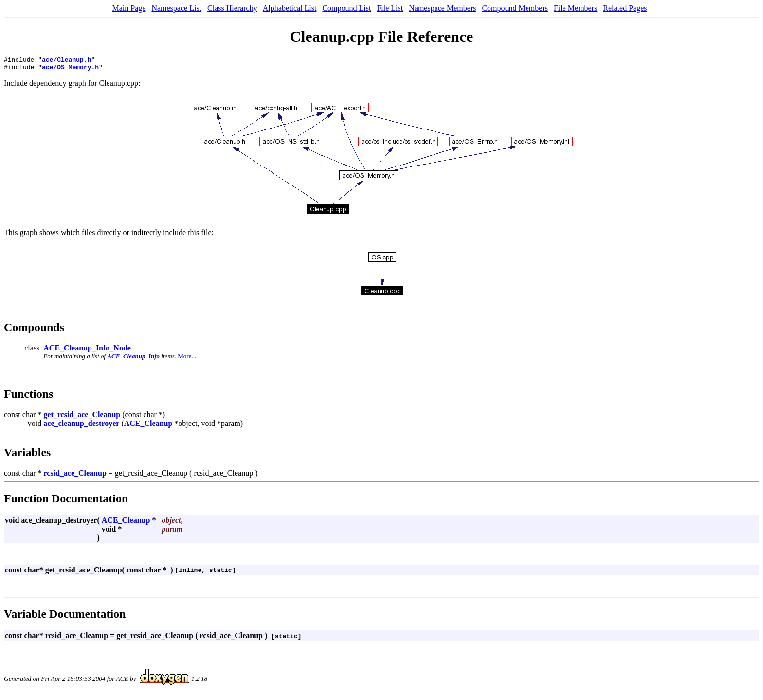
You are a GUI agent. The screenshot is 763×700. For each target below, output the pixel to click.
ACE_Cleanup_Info (133, 359)
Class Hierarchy (232, 8)
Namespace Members (442, 8)
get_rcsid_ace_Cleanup (82, 417)
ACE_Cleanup (148, 426)
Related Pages (625, 8)
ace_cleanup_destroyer (81, 426)
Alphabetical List (290, 8)
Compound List (346, 8)
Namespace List (176, 8)
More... (187, 359)
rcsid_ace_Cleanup (75, 476)
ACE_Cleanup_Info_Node (87, 351)
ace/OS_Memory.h (70, 70)
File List (390, 8)
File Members (575, 8)
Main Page (129, 8)
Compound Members (515, 8)
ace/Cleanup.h (66, 61)
